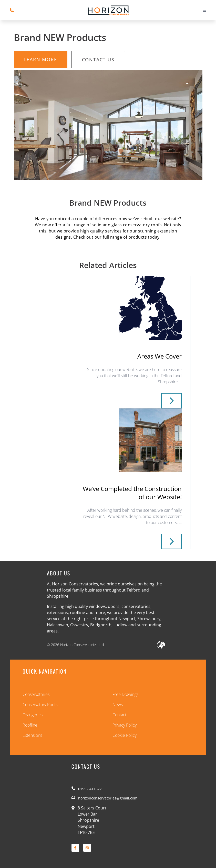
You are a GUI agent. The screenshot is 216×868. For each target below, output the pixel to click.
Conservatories (36, 694)
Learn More (41, 59)
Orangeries (33, 715)
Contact (119, 715)
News (118, 705)
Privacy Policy (125, 725)
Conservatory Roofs (40, 705)
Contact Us (98, 60)
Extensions (32, 735)
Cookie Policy (125, 735)
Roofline (30, 725)
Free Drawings (125, 694)
